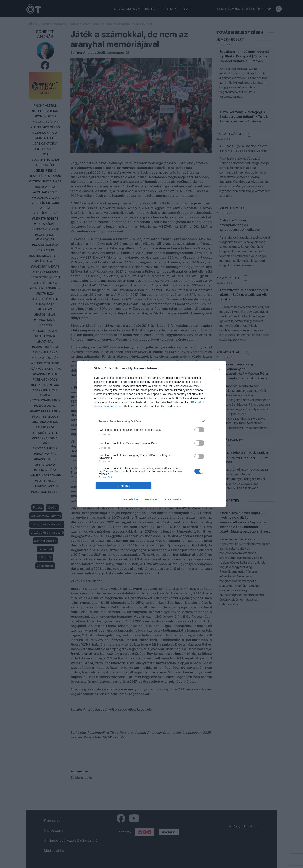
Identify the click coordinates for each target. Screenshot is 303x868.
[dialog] (151, 434)
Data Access (151, 499)
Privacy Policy (173, 499)
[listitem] (151, 421)
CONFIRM (124, 486)
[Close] (218, 369)
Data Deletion (130, 499)
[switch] (199, 430)
